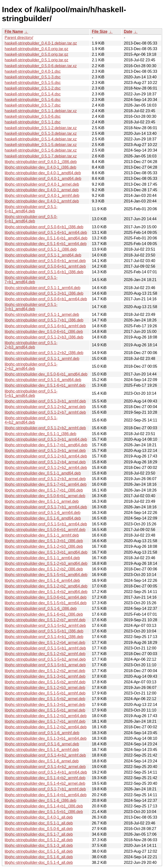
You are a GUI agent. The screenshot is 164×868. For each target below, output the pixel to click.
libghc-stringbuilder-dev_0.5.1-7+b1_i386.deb (44, 490)
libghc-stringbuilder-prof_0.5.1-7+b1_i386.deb (44, 320)
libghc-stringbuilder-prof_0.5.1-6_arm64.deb (42, 513)
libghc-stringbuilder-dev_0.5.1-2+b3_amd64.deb (46, 563)
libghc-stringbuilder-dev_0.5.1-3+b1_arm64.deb (46, 738)
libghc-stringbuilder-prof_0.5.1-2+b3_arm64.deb (46, 456)
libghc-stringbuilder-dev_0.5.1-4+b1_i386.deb (44, 806)
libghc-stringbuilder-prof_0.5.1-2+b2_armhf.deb (45, 428)
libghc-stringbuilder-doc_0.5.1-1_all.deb (39, 823)
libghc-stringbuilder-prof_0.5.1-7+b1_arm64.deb (46, 507)
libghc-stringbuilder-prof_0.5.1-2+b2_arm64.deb (46, 468)
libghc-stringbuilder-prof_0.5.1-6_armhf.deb (42, 733)
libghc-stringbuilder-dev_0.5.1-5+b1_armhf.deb (45, 693)
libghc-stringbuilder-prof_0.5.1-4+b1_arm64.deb (46, 772)
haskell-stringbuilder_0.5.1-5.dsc (33, 83)
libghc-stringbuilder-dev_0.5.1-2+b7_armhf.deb (45, 620)
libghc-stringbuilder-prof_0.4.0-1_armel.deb (42, 184)
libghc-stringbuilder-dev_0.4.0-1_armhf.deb (42, 201)
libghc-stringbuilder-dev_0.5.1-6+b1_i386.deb (44, 614)
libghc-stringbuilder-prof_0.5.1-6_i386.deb (41, 608)
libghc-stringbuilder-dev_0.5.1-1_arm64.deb (42, 558)
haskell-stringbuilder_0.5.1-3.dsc (33, 77)
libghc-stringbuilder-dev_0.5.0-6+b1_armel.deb (45, 496)
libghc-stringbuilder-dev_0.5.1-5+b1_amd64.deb (46, 575)
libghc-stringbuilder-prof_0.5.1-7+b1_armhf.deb (45, 789)
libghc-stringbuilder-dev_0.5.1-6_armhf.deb (42, 750)
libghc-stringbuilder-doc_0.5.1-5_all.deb (39, 851)
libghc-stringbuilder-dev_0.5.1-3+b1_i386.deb (44, 541)
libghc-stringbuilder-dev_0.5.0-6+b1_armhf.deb (45, 530)
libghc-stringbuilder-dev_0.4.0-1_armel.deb (42, 190)
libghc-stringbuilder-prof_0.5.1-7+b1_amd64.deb (31, 280)
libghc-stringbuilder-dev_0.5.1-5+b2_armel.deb (45, 699)
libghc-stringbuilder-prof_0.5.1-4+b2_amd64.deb (31, 420)
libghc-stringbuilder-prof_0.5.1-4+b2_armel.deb (45, 767)
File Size (100, 32)
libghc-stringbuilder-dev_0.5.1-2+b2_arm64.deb (46, 727)
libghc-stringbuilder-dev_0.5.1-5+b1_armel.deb (45, 710)
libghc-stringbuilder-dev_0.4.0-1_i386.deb (40, 167)
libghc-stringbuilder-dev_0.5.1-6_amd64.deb (43, 518)
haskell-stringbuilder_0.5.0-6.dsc (33, 116)
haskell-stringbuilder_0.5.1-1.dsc (33, 122)
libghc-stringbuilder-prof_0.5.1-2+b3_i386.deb (44, 337)
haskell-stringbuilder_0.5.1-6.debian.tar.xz (41, 150)
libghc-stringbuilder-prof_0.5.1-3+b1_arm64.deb (46, 439)
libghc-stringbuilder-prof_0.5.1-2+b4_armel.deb (45, 462)
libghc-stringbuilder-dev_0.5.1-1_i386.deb (40, 434)
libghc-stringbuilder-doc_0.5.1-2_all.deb (39, 840)
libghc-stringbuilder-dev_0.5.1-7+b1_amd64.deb (46, 445)
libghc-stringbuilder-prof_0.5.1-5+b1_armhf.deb (45, 648)
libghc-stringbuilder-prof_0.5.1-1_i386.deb (41, 249)
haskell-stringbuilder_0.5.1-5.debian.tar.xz (41, 145)
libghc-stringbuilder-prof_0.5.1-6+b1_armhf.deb (45, 326)
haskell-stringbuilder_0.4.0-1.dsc (33, 71)
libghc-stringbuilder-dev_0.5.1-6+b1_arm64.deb (46, 244)
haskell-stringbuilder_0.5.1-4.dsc (33, 94)
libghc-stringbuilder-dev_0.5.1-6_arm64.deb (42, 580)
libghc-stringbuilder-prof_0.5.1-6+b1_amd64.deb (31, 209)
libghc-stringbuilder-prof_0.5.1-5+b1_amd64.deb (31, 393)
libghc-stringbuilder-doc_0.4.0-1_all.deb (39, 817)
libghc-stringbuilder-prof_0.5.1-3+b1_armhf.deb (45, 401)
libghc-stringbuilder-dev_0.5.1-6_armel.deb (42, 761)
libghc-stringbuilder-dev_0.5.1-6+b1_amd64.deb (46, 238)
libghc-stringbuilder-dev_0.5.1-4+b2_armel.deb (45, 783)
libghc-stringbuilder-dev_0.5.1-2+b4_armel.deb (45, 643)
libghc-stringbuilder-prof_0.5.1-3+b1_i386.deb (44, 293)
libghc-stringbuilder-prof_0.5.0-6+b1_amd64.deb (31, 219)
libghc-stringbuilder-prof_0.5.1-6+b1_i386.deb (44, 272)
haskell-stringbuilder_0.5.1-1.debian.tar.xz (41, 111)
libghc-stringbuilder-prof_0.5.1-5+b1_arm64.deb (46, 524)
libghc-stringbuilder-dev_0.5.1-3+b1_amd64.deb (46, 552)
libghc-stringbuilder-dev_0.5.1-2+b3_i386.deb (44, 546)
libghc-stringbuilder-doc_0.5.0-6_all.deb (39, 829)
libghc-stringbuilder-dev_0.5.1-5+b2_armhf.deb (45, 682)
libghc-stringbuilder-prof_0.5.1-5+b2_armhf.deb (45, 626)
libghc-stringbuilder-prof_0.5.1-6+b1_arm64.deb (46, 233)
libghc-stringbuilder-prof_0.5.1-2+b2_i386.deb (44, 353)
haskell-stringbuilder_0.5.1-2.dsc (33, 88)
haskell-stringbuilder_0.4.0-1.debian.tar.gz (41, 43)
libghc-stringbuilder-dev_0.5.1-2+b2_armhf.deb (45, 654)
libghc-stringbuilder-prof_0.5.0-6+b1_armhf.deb (45, 266)
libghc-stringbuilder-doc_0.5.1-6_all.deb (39, 857)
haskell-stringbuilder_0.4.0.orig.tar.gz (36, 49)
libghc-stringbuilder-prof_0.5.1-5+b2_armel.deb (45, 659)
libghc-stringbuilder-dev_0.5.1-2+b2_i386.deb (44, 569)
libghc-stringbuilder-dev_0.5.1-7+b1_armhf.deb (45, 721)
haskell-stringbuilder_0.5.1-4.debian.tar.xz (41, 139)
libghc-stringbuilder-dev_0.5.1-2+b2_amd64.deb (46, 586)
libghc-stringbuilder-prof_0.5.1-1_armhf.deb (42, 359)
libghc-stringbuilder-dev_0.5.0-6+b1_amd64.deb (46, 374)
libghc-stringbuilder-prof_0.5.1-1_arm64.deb (42, 288)
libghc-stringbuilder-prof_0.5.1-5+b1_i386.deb (44, 631)
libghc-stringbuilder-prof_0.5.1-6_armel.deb (42, 744)
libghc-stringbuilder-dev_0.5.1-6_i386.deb (40, 800)
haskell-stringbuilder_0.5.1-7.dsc (33, 105)
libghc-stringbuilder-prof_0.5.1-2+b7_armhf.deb (45, 412)
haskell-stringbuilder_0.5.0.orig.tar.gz (36, 54)
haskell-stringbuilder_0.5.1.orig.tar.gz (36, 60)
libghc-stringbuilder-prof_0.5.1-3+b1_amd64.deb (31, 307)
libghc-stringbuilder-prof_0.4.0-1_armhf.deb (42, 196)
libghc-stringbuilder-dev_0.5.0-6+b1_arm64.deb (46, 597)
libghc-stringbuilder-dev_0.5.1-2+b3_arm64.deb (46, 716)
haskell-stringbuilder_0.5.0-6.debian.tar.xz (41, 66)
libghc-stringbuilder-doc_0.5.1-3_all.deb (39, 845)
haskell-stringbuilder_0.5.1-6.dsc (33, 100)
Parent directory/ (19, 38)
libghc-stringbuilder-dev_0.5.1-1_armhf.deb (42, 535)
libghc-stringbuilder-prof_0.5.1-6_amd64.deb (43, 380)
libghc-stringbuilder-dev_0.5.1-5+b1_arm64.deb (46, 603)
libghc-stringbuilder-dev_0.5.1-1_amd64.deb (43, 473)
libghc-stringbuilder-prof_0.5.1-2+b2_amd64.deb (31, 366)
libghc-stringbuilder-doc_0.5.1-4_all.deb (39, 863)
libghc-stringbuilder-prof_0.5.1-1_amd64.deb (43, 255)
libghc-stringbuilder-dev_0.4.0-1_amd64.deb (43, 173)
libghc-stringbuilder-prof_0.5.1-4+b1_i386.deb (44, 637)
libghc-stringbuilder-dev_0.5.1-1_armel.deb (42, 501)
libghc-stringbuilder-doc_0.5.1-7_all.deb (39, 834)
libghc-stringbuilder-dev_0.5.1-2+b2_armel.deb (45, 671)
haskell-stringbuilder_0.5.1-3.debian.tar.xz (41, 133)
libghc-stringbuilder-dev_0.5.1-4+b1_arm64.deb (46, 795)
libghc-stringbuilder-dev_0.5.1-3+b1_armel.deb (45, 705)
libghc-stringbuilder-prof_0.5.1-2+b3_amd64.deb (31, 345)
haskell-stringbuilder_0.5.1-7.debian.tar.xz (41, 156)
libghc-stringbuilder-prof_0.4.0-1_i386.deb (41, 162)
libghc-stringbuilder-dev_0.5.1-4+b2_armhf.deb (45, 778)
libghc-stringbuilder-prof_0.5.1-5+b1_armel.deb (45, 665)
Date (128, 32)
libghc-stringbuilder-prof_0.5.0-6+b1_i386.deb (44, 227)
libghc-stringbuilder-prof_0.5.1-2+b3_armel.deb (45, 479)
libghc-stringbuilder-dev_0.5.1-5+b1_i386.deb (44, 812)
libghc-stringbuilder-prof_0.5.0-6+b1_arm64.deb (46, 299)
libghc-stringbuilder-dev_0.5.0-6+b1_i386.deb (44, 332)
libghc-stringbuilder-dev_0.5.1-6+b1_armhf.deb (45, 385)
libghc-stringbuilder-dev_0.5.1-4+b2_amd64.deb (46, 592)
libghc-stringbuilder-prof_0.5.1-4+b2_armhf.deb (45, 755)
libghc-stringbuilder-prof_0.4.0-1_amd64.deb (43, 178)
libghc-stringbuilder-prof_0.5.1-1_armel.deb (42, 315)
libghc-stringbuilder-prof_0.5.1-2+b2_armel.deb (45, 407)
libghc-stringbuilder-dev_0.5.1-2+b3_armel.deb (45, 688)
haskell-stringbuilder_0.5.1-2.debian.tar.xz (41, 128)
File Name (14, 32)
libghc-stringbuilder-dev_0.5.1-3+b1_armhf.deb (45, 676)
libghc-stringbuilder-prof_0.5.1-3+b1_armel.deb (45, 451)
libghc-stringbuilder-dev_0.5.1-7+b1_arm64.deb (46, 484)
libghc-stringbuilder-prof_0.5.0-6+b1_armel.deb (45, 261)
